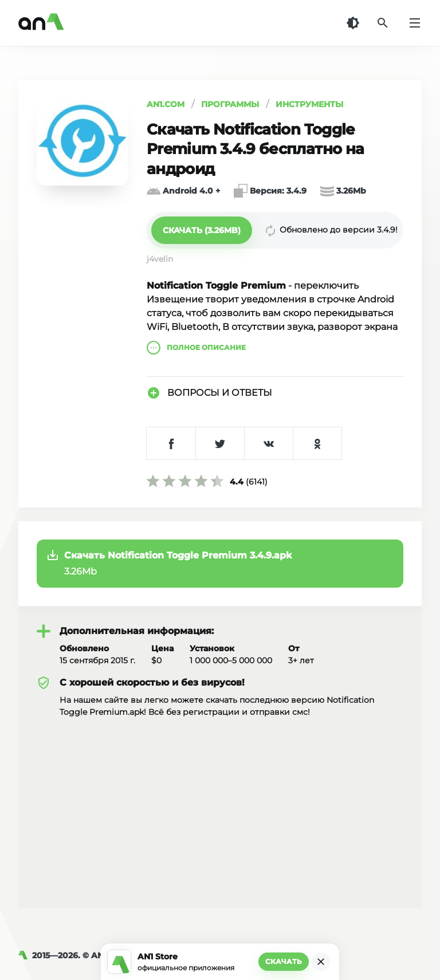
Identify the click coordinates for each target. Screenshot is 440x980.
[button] (202, 230)
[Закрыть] (321, 962)
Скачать (284, 961)
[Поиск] (383, 23)
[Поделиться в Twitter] (220, 443)
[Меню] (415, 23)
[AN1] (25, 955)
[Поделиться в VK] (268, 443)
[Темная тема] (353, 23)
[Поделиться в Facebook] (171, 443)
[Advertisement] (220, 804)
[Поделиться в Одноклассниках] (317, 443)
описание (196, 348)
